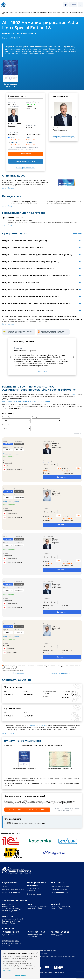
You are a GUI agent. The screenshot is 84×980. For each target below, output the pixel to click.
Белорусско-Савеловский (8, 905)
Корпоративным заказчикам (33, 890)
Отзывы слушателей (59, 890)
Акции (5, 886)
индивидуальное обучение (36, 726)
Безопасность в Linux (22, 12)
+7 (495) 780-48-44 (29, 149)
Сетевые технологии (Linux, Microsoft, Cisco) (45, 12)
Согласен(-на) (20, 975)
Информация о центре (60, 886)
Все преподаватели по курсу (63, 137)
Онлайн (54, 464)
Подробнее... (7, 970)
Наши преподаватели (60, 893)
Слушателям (10, 883)
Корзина (66, 5)
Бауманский (7, 916)
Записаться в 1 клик (26, 161)
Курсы (11, 12)
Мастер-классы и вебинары (13, 890)
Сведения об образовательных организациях (44, 952)
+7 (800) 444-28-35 (62, 932)
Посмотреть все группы (26, 168)
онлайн (72, 394)
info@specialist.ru (13, 942)
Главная (5, 12)
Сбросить (77, 433)
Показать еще (19, 673)
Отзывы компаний (34, 894)
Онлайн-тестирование (11, 893)
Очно (46, 464)
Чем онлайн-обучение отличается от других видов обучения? (27, 401)
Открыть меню (80, 5)
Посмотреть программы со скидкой (27, 810)
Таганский (8, 463)
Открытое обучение (11, 454)
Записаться (26, 154)
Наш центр (58, 883)
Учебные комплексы (15, 901)
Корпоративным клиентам (36, 884)
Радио (6, 646)
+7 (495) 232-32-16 (13, 932)
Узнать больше (8, 188)
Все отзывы (42, 371)
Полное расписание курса (59, 673)
